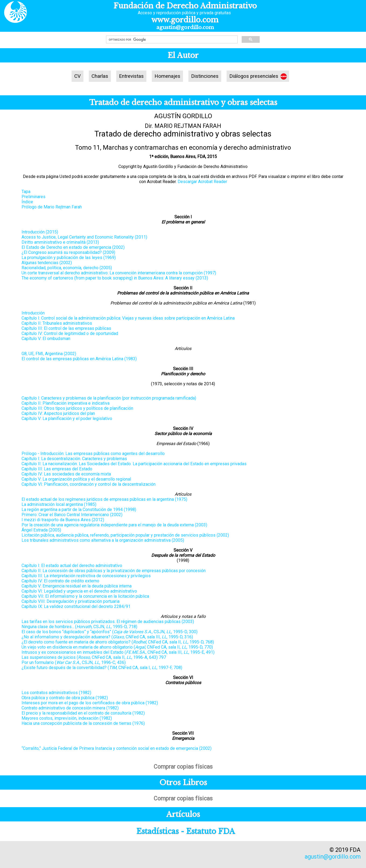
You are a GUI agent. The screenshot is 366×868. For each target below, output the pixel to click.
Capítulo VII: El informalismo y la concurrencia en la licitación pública (85, 596)
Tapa (26, 192)
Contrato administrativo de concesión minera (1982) (70, 708)
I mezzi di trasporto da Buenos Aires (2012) (63, 520)
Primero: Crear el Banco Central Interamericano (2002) (72, 515)
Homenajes (167, 76)
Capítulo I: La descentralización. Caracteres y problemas (74, 459)
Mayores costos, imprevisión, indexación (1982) (67, 718)
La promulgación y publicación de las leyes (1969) (69, 258)
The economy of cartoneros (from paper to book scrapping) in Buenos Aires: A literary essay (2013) (115, 278)
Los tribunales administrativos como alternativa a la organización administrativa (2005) (103, 540)
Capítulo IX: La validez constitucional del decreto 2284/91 (76, 606)
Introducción (33, 313)
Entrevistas (131, 76)
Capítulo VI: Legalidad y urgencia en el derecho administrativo (79, 591)
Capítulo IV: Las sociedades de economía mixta (66, 474)
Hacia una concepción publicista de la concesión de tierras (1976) (83, 723)
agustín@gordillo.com (185, 27)
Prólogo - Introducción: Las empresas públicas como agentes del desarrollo (93, 454)
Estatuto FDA (211, 831)
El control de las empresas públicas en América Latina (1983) (79, 359)
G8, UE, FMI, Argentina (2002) (49, 354)
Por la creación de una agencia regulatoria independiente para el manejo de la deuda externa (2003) (114, 525)
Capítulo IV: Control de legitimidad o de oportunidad (70, 333)
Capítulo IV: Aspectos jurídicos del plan (58, 413)
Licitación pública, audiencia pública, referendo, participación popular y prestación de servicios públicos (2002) (125, 535)
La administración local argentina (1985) (59, 504)
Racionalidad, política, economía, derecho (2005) (67, 268)
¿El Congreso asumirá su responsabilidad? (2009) (68, 252)
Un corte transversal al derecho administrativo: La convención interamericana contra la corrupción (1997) (119, 273)
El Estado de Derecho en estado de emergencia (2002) (73, 247)
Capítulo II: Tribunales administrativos (57, 323)
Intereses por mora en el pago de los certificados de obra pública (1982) (90, 703)
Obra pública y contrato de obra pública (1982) (65, 698)
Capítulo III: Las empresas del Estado (57, 469)
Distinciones (205, 76)
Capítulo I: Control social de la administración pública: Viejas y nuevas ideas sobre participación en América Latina (128, 318)
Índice (27, 202)
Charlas (100, 76)
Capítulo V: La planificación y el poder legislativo (67, 419)
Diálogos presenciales (254, 76)
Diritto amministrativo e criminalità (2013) (60, 242)
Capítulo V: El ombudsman (46, 339)
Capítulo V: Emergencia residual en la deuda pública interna (77, 586)
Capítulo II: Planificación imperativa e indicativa (66, 403)
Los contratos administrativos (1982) (56, 693)
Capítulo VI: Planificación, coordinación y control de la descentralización (89, 484)
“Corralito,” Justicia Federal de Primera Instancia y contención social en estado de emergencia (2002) (117, 748)
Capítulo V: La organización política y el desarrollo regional (76, 479)
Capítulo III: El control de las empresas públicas (66, 328)
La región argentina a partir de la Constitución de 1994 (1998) (79, 510)
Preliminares (34, 197)
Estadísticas (158, 831)
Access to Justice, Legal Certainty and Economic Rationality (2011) (84, 237)
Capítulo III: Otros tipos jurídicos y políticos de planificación (77, 408)
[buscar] (171, 40)
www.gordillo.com (185, 20)
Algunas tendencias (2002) (47, 263)
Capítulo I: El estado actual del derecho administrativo (72, 566)
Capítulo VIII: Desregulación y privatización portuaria (71, 601)
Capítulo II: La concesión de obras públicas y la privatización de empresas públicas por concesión (114, 571)
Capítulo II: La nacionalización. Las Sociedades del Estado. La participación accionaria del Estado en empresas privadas (134, 464)
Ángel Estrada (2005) (41, 530)
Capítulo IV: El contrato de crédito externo (60, 581)
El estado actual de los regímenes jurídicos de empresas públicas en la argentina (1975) (104, 499)
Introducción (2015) (40, 232)
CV (78, 76)
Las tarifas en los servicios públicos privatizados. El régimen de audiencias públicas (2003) (108, 622)
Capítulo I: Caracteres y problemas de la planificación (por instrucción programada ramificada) (109, 398)
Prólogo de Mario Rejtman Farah (52, 207)
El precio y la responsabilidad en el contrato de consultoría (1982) (83, 713)
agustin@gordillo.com (333, 857)
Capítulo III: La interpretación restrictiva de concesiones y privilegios (86, 576)
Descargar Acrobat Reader (202, 182)
